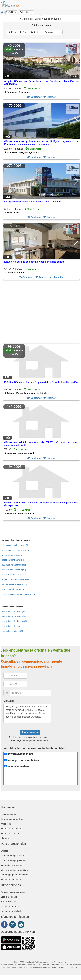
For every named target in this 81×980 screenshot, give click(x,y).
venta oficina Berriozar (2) (13, 612)
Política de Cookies (10, 833)
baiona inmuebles (18, 766)
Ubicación (56, 277)
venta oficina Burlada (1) (13, 626)
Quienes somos (8, 814)
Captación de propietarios (13, 860)
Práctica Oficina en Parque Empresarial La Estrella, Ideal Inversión (41, 382)
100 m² (20, 511)
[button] (26, 12)
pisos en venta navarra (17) (14, 570)
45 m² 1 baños (22, 90)
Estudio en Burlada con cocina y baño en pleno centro (34, 262)
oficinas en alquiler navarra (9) (15, 545)
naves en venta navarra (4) (13, 589)
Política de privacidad (11, 829)
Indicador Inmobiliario (11, 911)
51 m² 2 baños (26, 391)
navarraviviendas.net (20, 754)
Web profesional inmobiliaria (15, 870)
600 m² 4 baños (23, 211)
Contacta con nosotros (12, 819)
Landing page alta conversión (15, 875)
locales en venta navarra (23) (15, 584)
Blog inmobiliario (9, 897)
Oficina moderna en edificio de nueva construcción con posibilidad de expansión (41, 504)
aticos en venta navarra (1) (14, 555)
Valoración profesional (12, 865)
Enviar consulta (30, 732)
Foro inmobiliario (9, 902)
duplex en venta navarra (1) (14, 565)
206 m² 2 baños (23, 150)
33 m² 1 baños (22, 271)
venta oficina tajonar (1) (12, 631)
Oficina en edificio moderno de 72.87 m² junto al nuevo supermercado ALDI (41, 444)
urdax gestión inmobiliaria (23, 760)
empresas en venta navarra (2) (15, 579)
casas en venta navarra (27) (14, 560)
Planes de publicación (11, 880)
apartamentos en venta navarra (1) (17, 550)
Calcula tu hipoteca (10, 906)
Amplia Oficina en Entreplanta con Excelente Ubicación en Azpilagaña (41, 83)
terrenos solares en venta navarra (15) (19, 594)
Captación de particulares (13, 855)
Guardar (49, 97)
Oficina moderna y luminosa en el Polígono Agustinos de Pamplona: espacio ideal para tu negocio (41, 143)
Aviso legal (6, 824)
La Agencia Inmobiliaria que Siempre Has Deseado (32, 202)
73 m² (20, 451)
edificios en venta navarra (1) (15, 575)
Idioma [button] (5, 838)
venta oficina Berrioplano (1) (14, 621)
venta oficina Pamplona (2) (14, 616)
